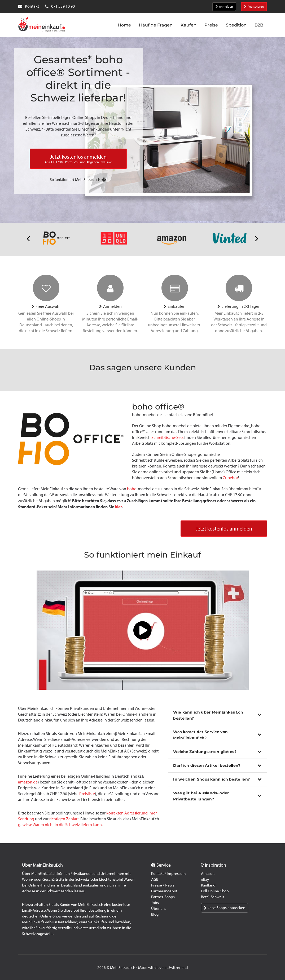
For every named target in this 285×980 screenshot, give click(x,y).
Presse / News (163, 885)
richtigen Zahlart (64, 819)
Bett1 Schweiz (213, 897)
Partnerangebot (164, 891)
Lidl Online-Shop (215, 891)
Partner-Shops (163, 897)
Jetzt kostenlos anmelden (224, 529)
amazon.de (28, 782)
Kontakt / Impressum (168, 874)
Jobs (155, 903)
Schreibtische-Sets (167, 437)
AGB (155, 879)
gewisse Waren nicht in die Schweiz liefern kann (60, 825)
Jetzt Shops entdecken (225, 908)
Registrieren (254, 7)
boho (132, 489)
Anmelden (224, 7)
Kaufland (208, 885)
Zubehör (230, 478)
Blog (155, 914)
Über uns (159, 908)
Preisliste (87, 794)
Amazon (208, 874)
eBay (205, 879)
